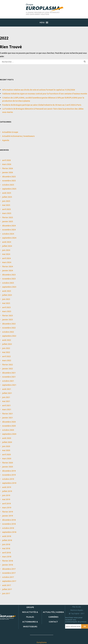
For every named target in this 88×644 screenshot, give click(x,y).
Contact (53, 622)
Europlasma (42, 642)
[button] (42, 23)
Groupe (30, 607)
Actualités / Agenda (53, 612)
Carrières (53, 617)
